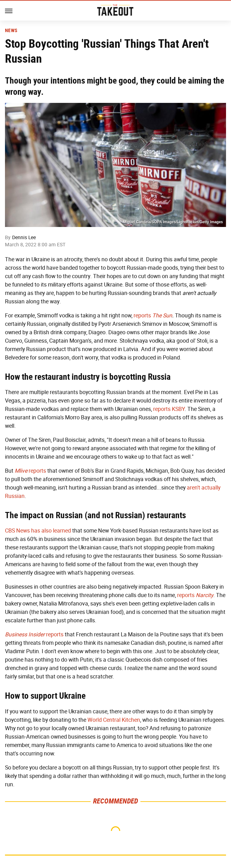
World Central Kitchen (114, 720)
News (11, 31)
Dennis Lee (24, 237)
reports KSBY (169, 409)
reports (142, 316)
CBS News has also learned (38, 531)
